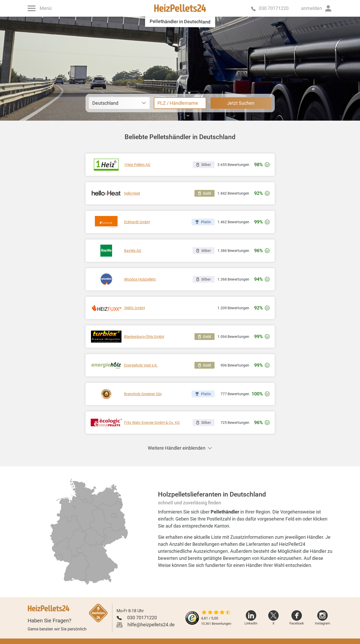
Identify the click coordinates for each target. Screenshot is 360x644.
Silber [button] (204, 165)
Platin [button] (203, 222)
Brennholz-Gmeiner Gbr (143, 394)
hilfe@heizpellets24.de (151, 625)
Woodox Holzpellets (140, 279)
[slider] (216, 613)
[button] (317, 8)
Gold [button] (205, 193)
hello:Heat (132, 193)
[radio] (76, 567)
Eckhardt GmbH (137, 222)
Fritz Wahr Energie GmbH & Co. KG (152, 423)
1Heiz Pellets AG (137, 165)
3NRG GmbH (135, 308)
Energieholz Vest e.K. (141, 365)
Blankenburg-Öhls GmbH (144, 337)
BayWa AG (133, 251)
